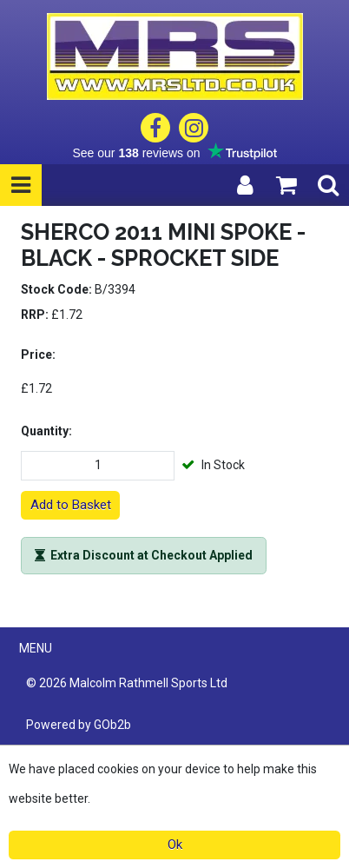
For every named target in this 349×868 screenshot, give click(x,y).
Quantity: (46, 431)
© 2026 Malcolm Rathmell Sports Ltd (127, 683)
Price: (38, 354)
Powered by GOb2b (79, 725)
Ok (175, 845)
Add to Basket (71, 505)
